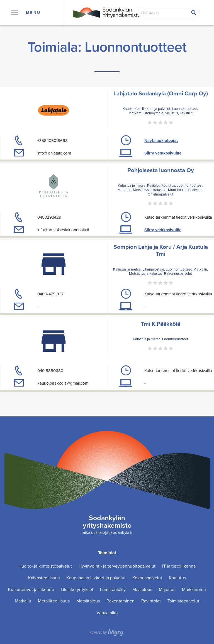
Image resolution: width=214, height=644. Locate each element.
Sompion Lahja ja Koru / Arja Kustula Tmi (161, 250)
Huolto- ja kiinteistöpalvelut (45, 566)
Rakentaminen (121, 601)
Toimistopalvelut (183, 601)
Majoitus (167, 589)
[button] (14, 13)
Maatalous (142, 589)
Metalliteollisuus (54, 601)
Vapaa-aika (107, 613)
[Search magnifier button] (194, 13)
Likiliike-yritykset (77, 589)
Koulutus (177, 578)
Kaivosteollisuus (44, 578)
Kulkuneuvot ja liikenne (31, 589)
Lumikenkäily (113, 589)
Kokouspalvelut (147, 578)
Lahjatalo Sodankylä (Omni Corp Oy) (161, 93)
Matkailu (23, 601)
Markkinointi (194, 589)
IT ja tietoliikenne (179, 566)
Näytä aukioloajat (161, 141)
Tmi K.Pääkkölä (160, 324)
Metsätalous (88, 601)
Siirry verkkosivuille (163, 153)
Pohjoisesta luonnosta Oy (161, 170)
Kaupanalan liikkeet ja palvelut (96, 578)
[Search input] (163, 13)
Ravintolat (151, 601)
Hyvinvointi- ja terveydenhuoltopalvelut (117, 566)
